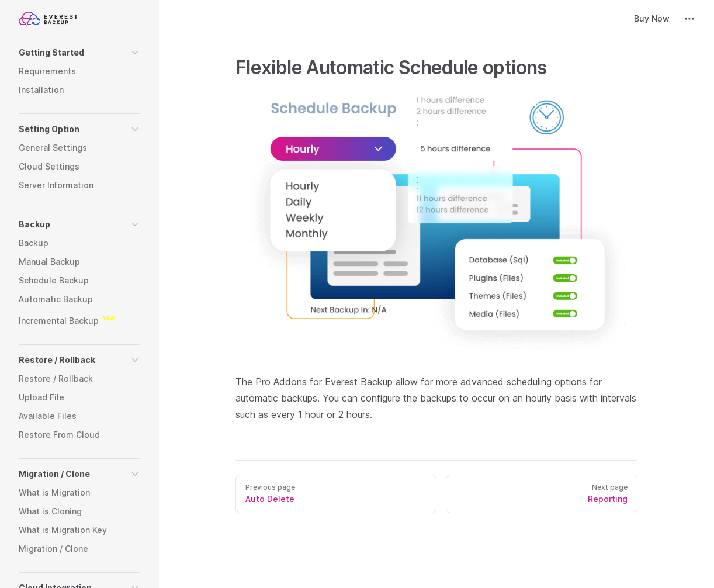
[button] (79, 53)
